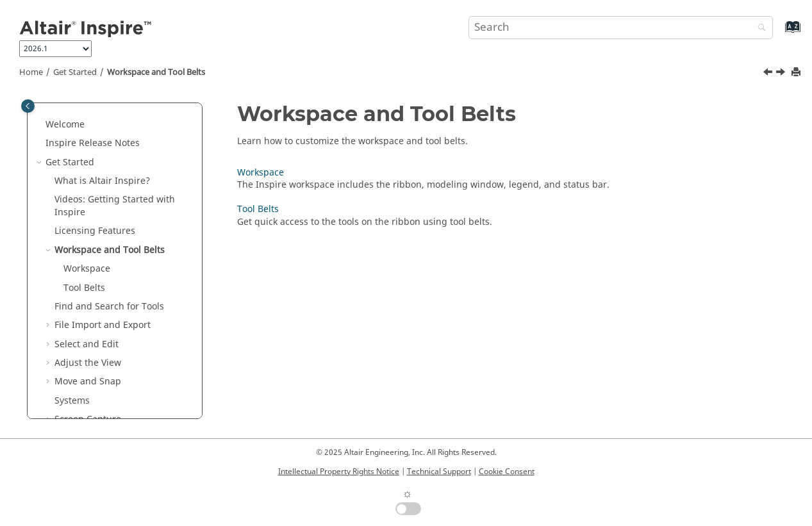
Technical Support (439, 472)
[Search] (759, 29)
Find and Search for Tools (109, 307)
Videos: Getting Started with (115, 206)
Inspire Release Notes (93, 143)
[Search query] (621, 28)
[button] (40, 125)
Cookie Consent (507, 472)
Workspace (87, 269)
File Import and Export (103, 325)
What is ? (102, 181)
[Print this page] (797, 73)
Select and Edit (87, 344)
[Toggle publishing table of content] (28, 106)
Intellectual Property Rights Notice (339, 472)
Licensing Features (95, 231)
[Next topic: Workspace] (782, 74)
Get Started (75, 72)
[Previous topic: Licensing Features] (769, 74)
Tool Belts (84, 288)
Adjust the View (88, 363)
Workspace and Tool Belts (156, 72)
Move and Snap (88, 382)
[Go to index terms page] (779, 33)
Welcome (65, 125)
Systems (72, 401)
